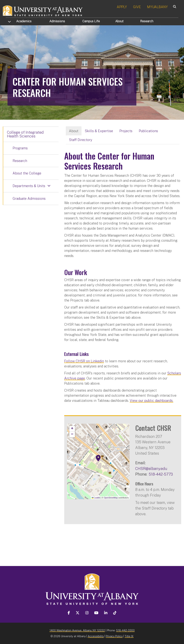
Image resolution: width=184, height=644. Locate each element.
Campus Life (91, 21)
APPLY (122, 7)
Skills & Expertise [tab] (99, 131)
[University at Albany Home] (43, 10)
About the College (27, 173)
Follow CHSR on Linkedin (84, 361)
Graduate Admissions (29, 199)
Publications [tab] (148, 131)
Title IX (129, 636)
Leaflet (96, 498)
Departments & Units (29, 186)
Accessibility (96, 636)
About (119, 21)
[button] (98, 458)
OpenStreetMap (111, 498)
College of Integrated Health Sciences (25, 134)
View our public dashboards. (152, 401)
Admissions (57, 21)
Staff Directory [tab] (81, 140)
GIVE (137, 7)
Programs (20, 148)
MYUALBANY (157, 7)
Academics (24, 21)
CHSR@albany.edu (151, 469)
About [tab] (74, 131)
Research (147, 21)
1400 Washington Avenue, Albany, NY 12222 (77, 630)
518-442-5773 (161, 474)
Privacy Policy (114, 636)
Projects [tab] (126, 131)
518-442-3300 (125, 630)
